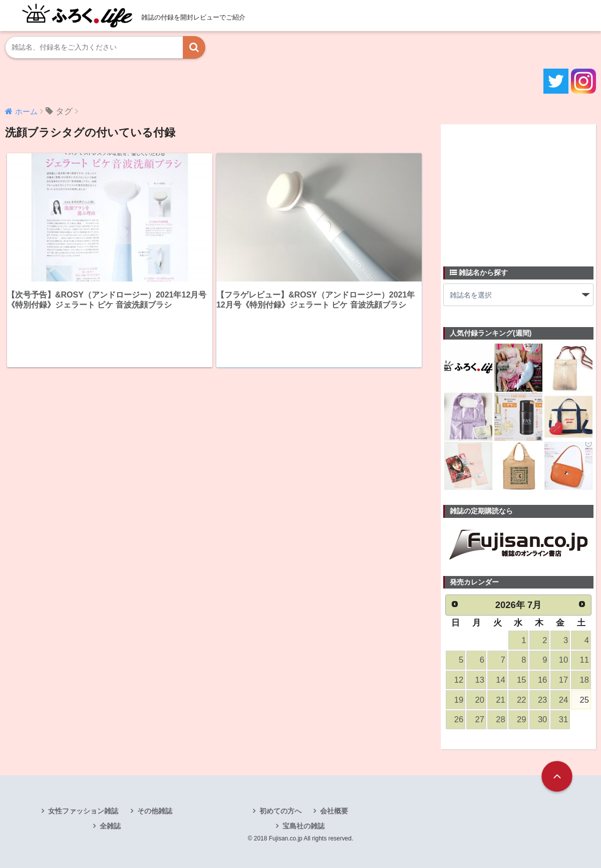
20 (480, 700)
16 (542, 680)
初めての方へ (280, 811)
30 (542, 719)
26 (459, 719)
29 (521, 719)
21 (500, 700)
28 (500, 719)
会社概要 (334, 811)
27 (480, 719)
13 (480, 680)
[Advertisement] (518, 189)
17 (563, 680)
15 (521, 680)
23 (542, 700)
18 (584, 680)
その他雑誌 (155, 811)
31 (563, 719)
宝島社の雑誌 (304, 826)
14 (500, 680)
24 (563, 700)
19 (459, 700)
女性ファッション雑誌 (83, 811)
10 (563, 660)
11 (584, 660)
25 (584, 700)
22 (521, 700)
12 (459, 680)
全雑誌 (110, 826)
